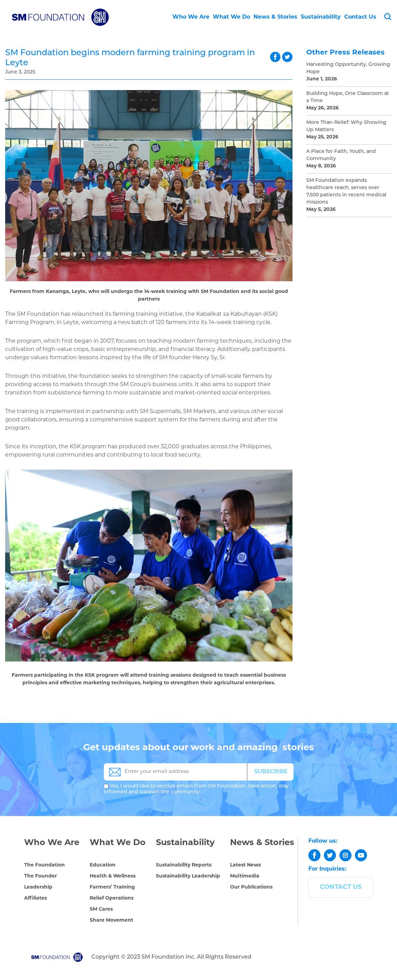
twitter (287, 57)
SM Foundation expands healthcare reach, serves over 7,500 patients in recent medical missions (346, 192)
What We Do (231, 17)
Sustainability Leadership (188, 876)
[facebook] (314, 855)
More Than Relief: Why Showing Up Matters (346, 126)
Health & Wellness (113, 876)
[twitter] (330, 855)
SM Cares (101, 909)
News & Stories (275, 17)
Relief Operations (112, 898)
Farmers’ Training (112, 887)
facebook (275, 57)
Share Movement (111, 920)
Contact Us (360, 17)
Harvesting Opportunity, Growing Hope (348, 68)
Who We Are (191, 17)
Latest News (245, 865)
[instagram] (345, 855)
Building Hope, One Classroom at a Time (348, 97)
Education (103, 865)
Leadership (38, 887)
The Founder (41, 876)
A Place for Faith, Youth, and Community (341, 155)
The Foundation (44, 865)
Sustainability (321, 17)
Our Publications (251, 887)
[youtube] (361, 855)
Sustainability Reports (184, 865)
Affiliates (36, 898)
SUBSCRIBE (271, 772)
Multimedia (245, 876)
